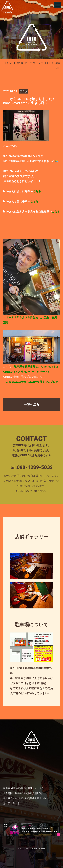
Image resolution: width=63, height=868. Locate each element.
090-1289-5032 (35, 467)
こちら (37, 191)
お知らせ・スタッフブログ (33, 63)
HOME (9, 63)
